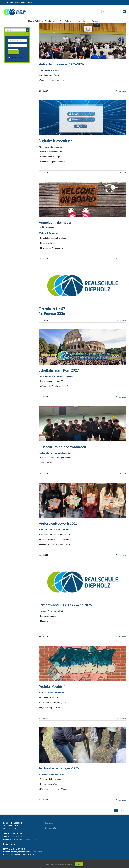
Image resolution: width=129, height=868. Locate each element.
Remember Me (16, 58)
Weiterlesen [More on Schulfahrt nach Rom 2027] (121, 397)
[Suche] (124, 12)
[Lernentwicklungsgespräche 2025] (82, 582)
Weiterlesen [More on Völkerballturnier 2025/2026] (121, 91)
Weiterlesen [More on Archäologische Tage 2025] (121, 800)
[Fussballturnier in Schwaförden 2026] (82, 424)
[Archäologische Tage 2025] (82, 745)
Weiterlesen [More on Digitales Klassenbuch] (121, 172)
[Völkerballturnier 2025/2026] (82, 41)
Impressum (50, 823)
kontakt (24, 839)
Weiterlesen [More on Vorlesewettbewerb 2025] (121, 555)
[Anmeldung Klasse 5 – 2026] (82, 199)
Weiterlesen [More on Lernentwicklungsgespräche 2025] (121, 637)
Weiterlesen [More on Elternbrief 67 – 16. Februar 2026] (121, 320)
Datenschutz (50, 828)
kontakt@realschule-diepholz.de (24, 2)
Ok (79, 864)
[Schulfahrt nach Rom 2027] (82, 347)
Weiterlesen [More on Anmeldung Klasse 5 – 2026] (121, 259)
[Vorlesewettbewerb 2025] (82, 500)
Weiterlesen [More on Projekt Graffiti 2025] (121, 718)
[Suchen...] (112, 12)
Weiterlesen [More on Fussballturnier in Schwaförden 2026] (121, 473)
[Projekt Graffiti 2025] (82, 664)
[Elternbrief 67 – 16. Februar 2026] (82, 286)
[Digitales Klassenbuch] (82, 118)
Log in (13, 52)
